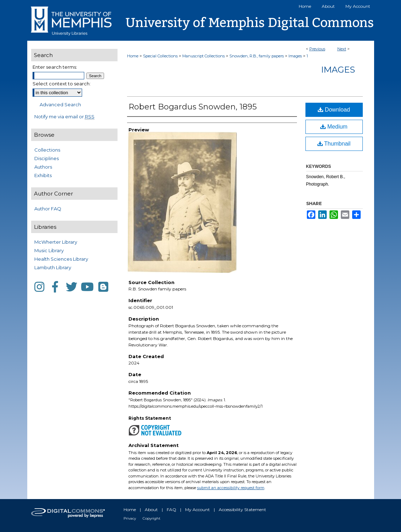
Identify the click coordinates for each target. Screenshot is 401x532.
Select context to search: (62, 84)
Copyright (151, 518)
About (151, 510)
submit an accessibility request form (231, 488)
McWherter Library (56, 242)
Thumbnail (334, 144)
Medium (334, 127)
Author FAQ (48, 209)
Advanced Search (60, 104)
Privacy (130, 518)
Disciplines (47, 158)
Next (342, 49)
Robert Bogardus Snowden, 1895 (193, 107)
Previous (317, 49)
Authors (43, 167)
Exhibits (43, 175)
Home (133, 56)
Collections (47, 150)
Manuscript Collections (204, 56)
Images (295, 56)
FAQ (171, 510)
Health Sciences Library (61, 259)
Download (334, 110)
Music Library (49, 250)
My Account (197, 510)
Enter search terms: (55, 67)
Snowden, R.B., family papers (257, 56)
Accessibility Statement (242, 510)
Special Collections (160, 56)
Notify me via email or (64, 117)
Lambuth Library (53, 267)
